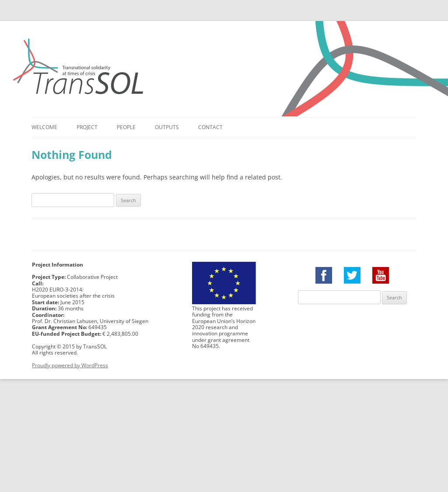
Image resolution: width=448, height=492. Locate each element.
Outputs (167, 127)
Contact (210, 127)
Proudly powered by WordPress (70, 365)
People (126, 127)
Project (87, 127)
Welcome (44, 127)
